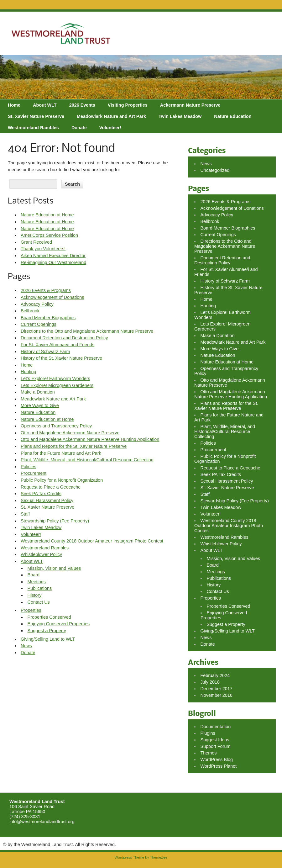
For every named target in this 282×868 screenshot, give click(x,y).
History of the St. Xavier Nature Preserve (61, 358)
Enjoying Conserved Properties (59, 624)
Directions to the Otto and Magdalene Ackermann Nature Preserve (87, 331)
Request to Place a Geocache (51, 487)
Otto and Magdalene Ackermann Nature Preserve (70, 433)
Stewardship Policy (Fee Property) (55, 521)
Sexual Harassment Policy (47, 500)
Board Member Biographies (48, 318)
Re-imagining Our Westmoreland (53, 262)
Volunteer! (110, 128)
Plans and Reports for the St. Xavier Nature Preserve (74, 446)
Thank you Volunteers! (43, 249)
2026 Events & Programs (46, 290)
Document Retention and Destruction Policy (64, 338)
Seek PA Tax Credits (41, 494)
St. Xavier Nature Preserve (36, 116)
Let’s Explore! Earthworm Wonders (55, 378)
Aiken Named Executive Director (53, 256)
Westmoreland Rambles (33, 128)
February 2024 (215, 675)
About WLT (45, 105)
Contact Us (39, 602)
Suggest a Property (47, 631)
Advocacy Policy (37, 304)
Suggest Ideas (215, 740)
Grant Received (36, 242)
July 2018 (210, 682)
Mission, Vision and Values (54, 568)
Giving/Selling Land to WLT (48, 639)
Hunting (29, 372)
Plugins (208, 733)
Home (14, 105)
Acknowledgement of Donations (52, 297)
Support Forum (215, 746)
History (35, 595)
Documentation (215, 727)
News (26, 646)
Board (34, 575)
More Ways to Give (40, 405)
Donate (79, 128)
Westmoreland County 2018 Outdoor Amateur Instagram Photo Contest (92, 541)
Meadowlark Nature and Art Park (111, 116)
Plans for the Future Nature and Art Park (61, 453)
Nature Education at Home (47, 215)
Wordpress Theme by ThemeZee (141, 857)
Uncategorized (215, 170)
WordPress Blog (217, 760)
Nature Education (233, 116)
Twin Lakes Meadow (180, 116)
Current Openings (39, 324)
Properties (31, 610)
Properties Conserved (49, 617)
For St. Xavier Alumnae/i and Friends (57, 345)
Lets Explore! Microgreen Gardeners (57, 385)
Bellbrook (30, 311)
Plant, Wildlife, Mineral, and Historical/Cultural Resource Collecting (87, 460)
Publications (40, 588)
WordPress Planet (218, 766)
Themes (208, 753)
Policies (29, 467)
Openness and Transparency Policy (56, 426)
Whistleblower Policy (41, 554)
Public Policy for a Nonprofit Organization (62, 480)
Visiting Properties (128, 105)
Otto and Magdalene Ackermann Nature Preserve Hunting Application (90, 439)
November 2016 (216, 695)
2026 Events (82, 105)
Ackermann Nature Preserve (190, 105)
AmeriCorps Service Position (49, 235)
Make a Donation (38, 392)
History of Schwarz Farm (45, 352)
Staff (25, 514)
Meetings (37, 582)
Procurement (34, 473)
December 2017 (216, 689)
